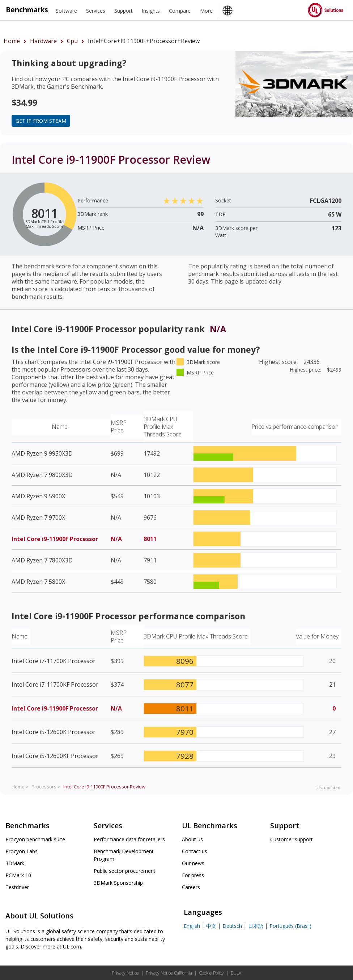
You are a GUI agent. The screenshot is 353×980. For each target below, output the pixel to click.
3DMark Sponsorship (118, 883)
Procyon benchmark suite (35, 839)
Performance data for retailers (129, 839)
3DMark (15, 863)
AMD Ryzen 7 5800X (38, 582)
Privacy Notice (125, 973)
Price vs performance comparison (295, 427)
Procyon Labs (22, 851)
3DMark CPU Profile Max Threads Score (163, 427)
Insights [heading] (151, 11)
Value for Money (317, 636)
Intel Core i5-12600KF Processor (55, 756)
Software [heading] (66, 11)
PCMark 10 (18, 875)
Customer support (292, 839)
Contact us (195, 851)
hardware (43, 41)
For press (193, 875)
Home (12, 41)
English (192, 926)
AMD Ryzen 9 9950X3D (42, 453)
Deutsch (232, 926)
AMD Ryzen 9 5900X (38, 496)
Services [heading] (96, 11)
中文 (211, 926)
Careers (191, 887)
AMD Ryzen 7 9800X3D (42, 475)
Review (104, 787)
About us (192, 839)
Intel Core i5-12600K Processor (54, 732)
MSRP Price (119, 426)
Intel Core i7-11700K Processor (54, 661)
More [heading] (206, 11)
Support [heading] (124, 11)
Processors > (46, 787)
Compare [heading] (180, 11)
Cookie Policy (211, 973)
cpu (72, 41)
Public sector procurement (125, 871)
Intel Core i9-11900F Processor (55, 539)
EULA (236, 973)
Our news (193, 863)
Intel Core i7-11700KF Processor (55, 684)
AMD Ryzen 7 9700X (38, 518)
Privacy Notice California (169, 973)
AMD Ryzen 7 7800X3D (42, 560)
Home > (20, 787)
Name (60, 427)
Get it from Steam (41, 121)
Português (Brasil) (290, 926)
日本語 (256, 926)
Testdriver (17, 887)
